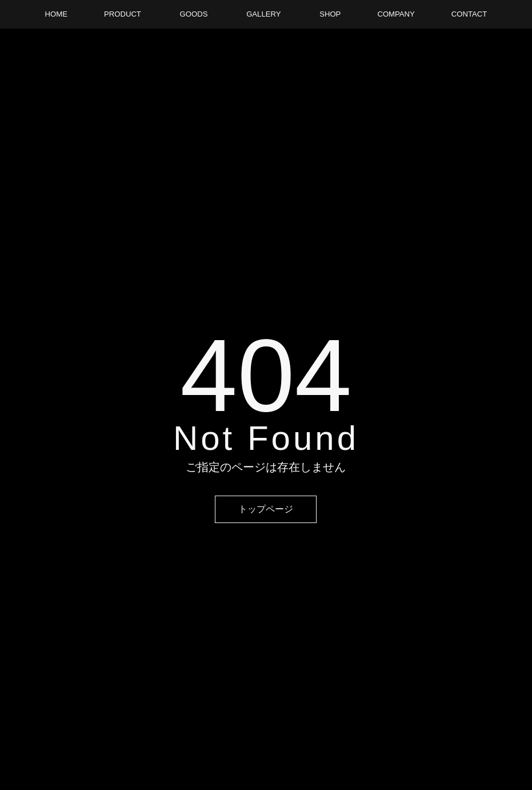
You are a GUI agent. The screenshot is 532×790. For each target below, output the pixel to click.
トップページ (266, 509)
